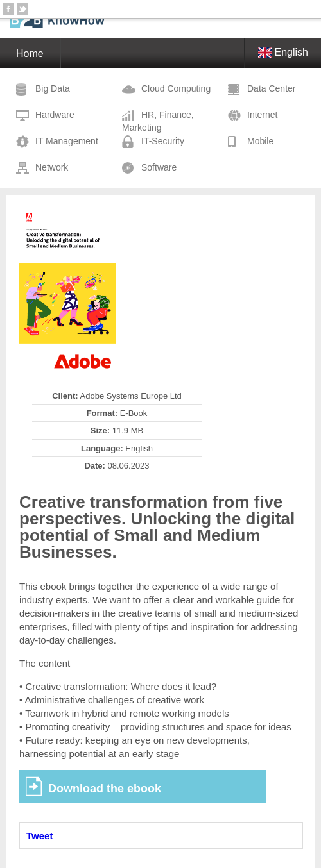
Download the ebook (105, 789)
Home (30, 54)
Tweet (39, 836)
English (283, 52)
